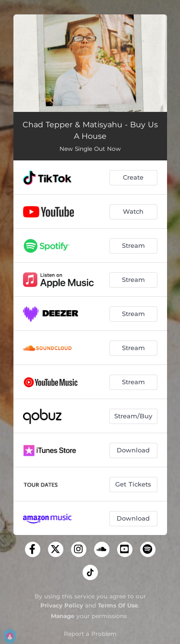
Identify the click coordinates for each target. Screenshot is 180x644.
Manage (63, 616)
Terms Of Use (118, 605)
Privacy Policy (62, 605)
